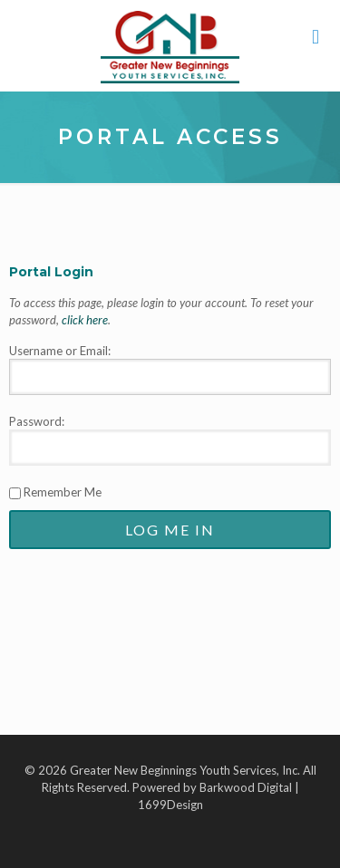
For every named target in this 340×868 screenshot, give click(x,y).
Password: (37, 421)
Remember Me (55, 492)
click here (85, 320)
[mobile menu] (316, 36)
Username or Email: (60, 351)
